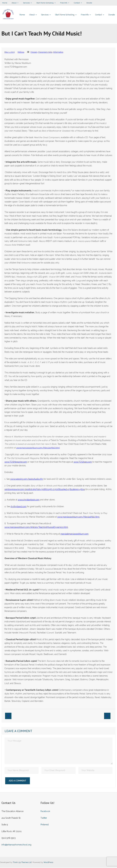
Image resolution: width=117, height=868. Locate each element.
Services (26, 3)
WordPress (48, 863)
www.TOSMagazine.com (16, 462)
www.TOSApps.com (83, 462)
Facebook (45, 812)
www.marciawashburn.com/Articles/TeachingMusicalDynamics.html (36, 527)
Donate (89, 3)
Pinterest (45, 825)
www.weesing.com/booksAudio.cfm (27, 479)
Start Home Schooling (45, 3)
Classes (34, 52)
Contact (77, 3)
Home (5, 3)
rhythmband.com (18, 507)
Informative (58, 52)
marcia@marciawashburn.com (74, 534)
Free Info (64, 3)
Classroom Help (45, 52)
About (14, 3)
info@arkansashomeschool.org (16, 845)
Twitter (44, 818)
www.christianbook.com (29, 500)
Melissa (21, 52)
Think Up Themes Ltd (22, 863)
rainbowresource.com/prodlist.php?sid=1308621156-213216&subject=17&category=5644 (45, 490)
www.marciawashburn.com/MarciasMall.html (78, 517)
